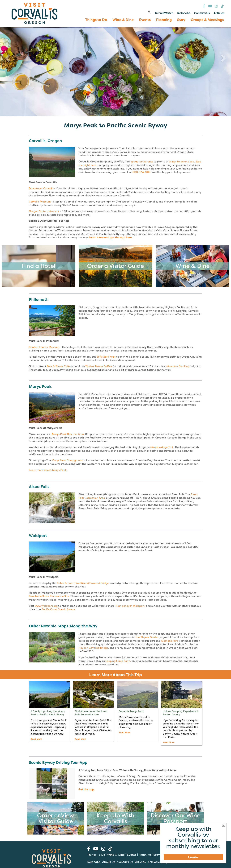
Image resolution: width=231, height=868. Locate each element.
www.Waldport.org (46, 606)
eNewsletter (157, 862)
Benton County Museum (44, 347)
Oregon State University (44, 211)
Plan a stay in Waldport (130, 606)
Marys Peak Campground (67, 460)
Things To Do (96, 855)
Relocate (94, 862)
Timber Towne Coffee (99, 366)
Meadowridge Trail (162, 447)
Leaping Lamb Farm (118, 661)
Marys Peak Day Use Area (68, 434)
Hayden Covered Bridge (93, 648)
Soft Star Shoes (106, 357)
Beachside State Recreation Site (49, 596)
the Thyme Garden (147, 637)
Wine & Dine (116, 855)
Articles (140, 862)
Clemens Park (170, 641)
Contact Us (125, 862)
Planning (145, 855)
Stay (156, 855)
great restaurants (142, 161)
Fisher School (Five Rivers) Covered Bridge (83, 583)
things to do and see (181, 161)
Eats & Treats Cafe (58, 366)
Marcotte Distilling (178, 366)
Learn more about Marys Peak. (48, 470)
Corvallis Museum (40, 202)
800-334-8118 (141, 172)
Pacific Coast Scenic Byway (58, 609)
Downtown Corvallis (41, 188)
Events (132, 855)
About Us (109, 862)
